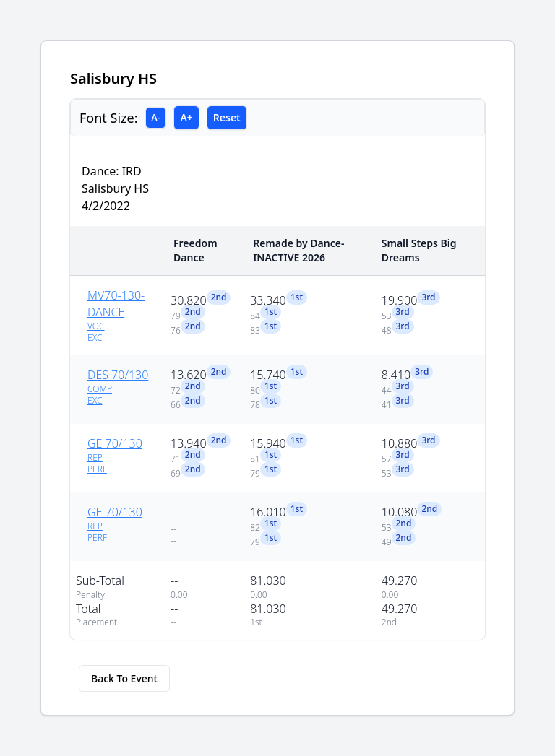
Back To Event (124, 678)
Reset (227, 117)
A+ (186, 117)
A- (156, 117)
